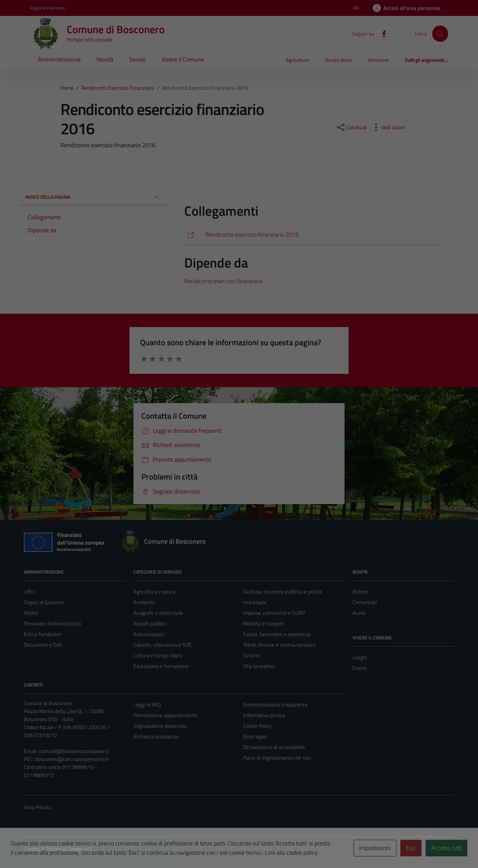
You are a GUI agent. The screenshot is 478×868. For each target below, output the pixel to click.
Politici (31, 613)
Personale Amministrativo (52, 623)
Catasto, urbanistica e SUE (162, 645)
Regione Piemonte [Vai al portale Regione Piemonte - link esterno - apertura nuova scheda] (47, 8)
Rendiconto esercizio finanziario (224, 281)
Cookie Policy (257, 726)
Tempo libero (338, 60)
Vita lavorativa (259, 666)
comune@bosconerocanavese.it (74, 751)
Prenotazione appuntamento (165, 715)
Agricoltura (297, 60)
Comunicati (365, 602)
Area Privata (38, 807)
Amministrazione (59, 59)
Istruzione (378, 60)
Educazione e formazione (161, 666)
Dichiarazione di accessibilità (274, 747)
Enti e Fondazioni (43, 634)
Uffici (29, 592)
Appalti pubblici (150, 623)
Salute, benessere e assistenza (277, 634)
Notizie (360, 592)
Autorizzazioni (149, 634)
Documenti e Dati (43, 645)
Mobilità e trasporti (264, 623)
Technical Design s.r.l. (69, 849)
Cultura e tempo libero (158, 655)
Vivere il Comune (183, 59)
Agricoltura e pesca (154, 592)
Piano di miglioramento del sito (277, 758)
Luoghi (360, 657)
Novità (105, 59)
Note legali (255, 736)
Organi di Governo (44, 602)
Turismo (251, 655)
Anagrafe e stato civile (158, 613)
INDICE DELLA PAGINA (93, 197)
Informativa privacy (264, 715)
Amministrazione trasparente (275, 705)
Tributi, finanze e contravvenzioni (279, 645)
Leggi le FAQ (147, 705)
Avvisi (359, 613)
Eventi (360, 668)
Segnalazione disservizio (160, 726)
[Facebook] (381, 33)
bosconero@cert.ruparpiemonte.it (72, 759)
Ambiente (144, 602)
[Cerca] (440, 34)
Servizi (137, 59)
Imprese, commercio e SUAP (274, 613)
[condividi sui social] (351, 127)
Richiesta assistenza (156, 736)
